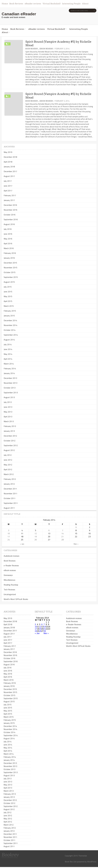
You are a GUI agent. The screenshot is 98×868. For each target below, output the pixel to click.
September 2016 (11, 219)
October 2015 (10, 272)
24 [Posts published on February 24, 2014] (9, 540)
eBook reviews (46, 49)
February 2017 (10, 195)
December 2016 (10, 205)
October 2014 (10, 330)
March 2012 (9, 474)
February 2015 (10, 311)
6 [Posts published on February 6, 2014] (49, 530)
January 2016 (9, 258)
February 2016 (10, 253)
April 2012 (8, 469)
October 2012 (10, 441)
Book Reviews (16, 4)
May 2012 (8, 465)
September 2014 (11, 335)
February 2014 (10, 368)
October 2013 (10, 388)
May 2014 (8, 354)
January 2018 (9, 167)
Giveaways (8, 575)
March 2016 (9, 248)
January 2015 (9, 316)
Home (5, 4)
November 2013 (10, 383)
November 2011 (10, 493)
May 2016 (8, 239)
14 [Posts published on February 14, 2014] (62, 533)
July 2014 (8, 344)
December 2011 (10, 489)
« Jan (22, 544)
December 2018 (10, 157)
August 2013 (9, 397)
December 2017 (10, 171)
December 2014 (10, 320)
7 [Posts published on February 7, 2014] (63, 530)
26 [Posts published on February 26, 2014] (36, 540)
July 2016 (8, 229)
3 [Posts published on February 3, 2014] (9, 530)
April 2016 (8, 243)
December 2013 (10, 378)
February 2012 (10, 479)
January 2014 (9, 373)
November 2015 (10, 268)
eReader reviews (33, 4)
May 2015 (8, 296)
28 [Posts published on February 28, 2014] (62, 540)
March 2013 (9, 421)
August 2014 (9, 340)
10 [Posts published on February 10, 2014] (9, 533)
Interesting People (71, 4)
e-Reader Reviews (11, 565)
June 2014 (8, 349)
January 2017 (9, 200)
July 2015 (8, 287)
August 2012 (9, 450)
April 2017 (8, 191)
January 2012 (9, 484)
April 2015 (8, 301)
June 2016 (8, 234)
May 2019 (8, 152)
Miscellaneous (9, 580)
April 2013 (8, 417)
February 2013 (10, 426)
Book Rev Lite (71, 862)
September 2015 (11, 277)
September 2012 (11, 445)
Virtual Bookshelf (52, 4)
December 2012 (10, 436)
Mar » (76, 544)
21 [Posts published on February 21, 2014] (62, 537)
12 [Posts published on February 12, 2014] (36, 533)
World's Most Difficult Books (16, 599)
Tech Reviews (9, 590)
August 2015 (9, 282)
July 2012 (8, 455)
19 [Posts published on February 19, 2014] (36, 537)
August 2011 (9, 508)
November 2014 (10, 325)
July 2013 (8, 402)
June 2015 (8, 292)
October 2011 (10, 498)
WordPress (92, 862)
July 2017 (8, 181)
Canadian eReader (19, 14)
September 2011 (11, 503)
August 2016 (9, 224)
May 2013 (8, 412)
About (85, 4)
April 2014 (8, 359)
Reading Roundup (11, 585)
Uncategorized (10, 594)
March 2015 (9, 306)
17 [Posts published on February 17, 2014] (9, 537)
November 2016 (10, 210)
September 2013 (11, 393)
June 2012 (8, 460)
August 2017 (9, 176)
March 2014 (9, 364)
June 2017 (8, 186)
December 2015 (10, 263)
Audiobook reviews (12, 556)
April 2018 (8, 162)
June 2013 (8, 407)
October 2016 (10, 215)
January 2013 (9, 431)
